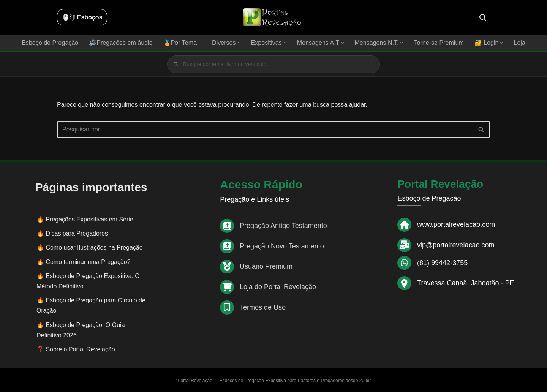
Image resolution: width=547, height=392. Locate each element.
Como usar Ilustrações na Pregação (94, 247)
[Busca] (483, 17)
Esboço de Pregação (51, 43)
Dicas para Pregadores (77, 233)
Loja (519, 43)
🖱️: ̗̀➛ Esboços (82, 17)
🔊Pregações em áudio (121, 43)
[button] (200, 43)
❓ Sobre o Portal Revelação (76, 349)
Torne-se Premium (438, 43)
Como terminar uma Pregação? (88, 262)
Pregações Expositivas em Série (89, 219)
